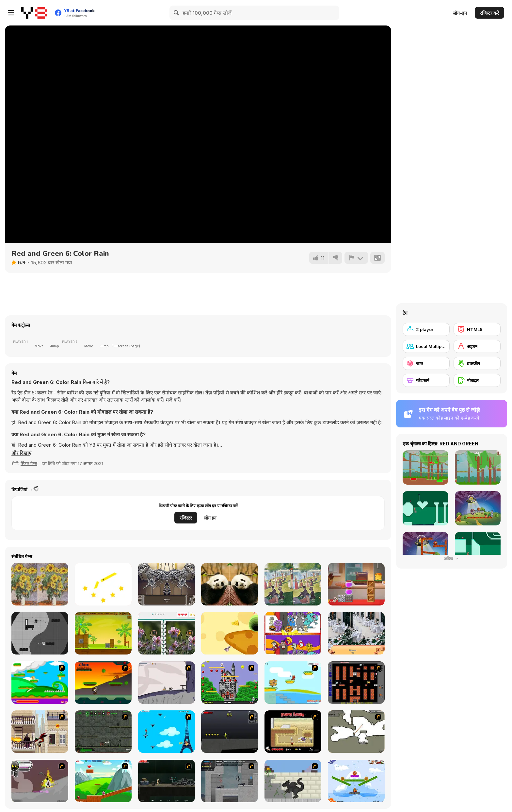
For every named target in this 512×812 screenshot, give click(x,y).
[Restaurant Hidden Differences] (356, 633)
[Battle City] (356, 683)
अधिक (452, 559)
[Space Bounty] (103, 732)
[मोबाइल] (477, 380)
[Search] (177, 13)
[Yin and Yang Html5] (40, 633)
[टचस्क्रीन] (477, 363)
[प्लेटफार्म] (426, 380)
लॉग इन (210, 518)
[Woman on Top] (167, 732)
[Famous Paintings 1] (40, 584)
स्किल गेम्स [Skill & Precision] (29, 463)
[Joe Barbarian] (103, 683)
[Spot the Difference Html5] (167, 633)
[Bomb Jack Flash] (230, 683)
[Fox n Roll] (356, 781)
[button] (21, 453)
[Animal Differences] (230, 584)
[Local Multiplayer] (426, 346)
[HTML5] (477, 329)
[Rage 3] (40, 781)
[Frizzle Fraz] (103, 781)
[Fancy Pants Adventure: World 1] (167, 683)
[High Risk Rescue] (40, 732)
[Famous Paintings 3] (293, 584)
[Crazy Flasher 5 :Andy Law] (167, 781)
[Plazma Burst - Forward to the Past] (230, 781)
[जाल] (426, 363)
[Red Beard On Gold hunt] (293, 683)
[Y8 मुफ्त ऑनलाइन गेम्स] (34, 13)
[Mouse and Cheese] (356, 584)
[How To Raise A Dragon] (293, 781)
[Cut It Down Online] (103, 584)
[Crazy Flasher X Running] (230, 732)
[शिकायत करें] (356, 258)
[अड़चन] (477, 346)
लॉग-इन (460, 13)
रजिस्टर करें (489, 13)
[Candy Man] (40, 683)
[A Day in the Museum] (167, 584)
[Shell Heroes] (103, 633)
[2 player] (426, 329)
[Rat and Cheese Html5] (230, 633)
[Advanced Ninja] (356, 732)
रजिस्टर (186, 518)
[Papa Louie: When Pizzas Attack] (293, 732)
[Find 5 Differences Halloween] (293, 633)
